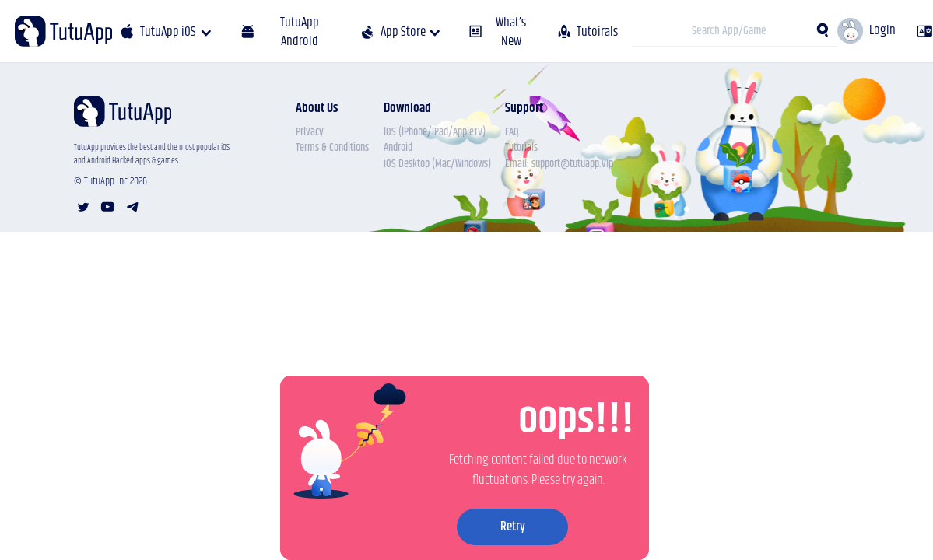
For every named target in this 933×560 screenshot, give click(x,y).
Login (882, 30)
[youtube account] (108, 207)
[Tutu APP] (63, 31)
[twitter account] (83, 207)
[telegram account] (133, 207)
